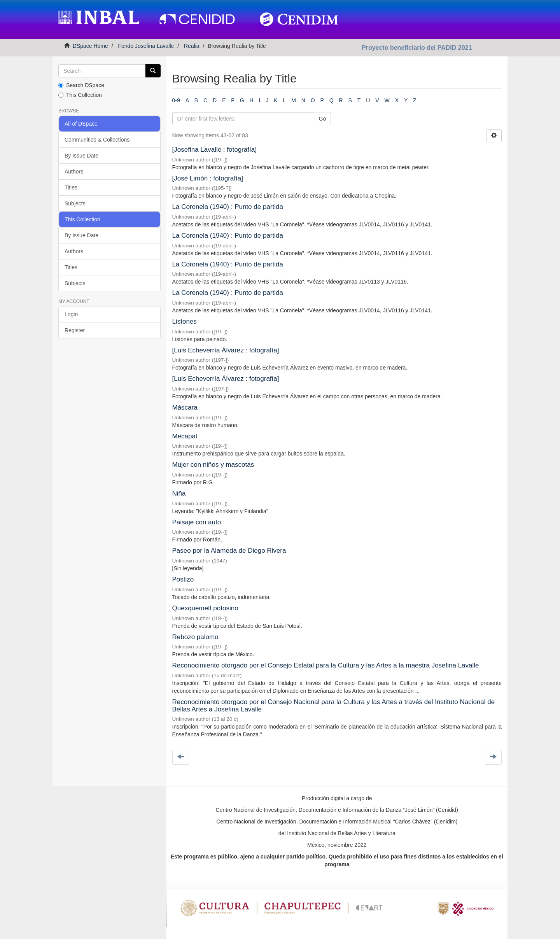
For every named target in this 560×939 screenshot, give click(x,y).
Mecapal (185, 436)
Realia (192, 46)
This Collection (80, 95)
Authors (74, 172)
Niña (179, 493)
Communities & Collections (97, 140)
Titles (71, 187)
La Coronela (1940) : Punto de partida (228, 207)
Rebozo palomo (195, 637)
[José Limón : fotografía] (208, 178)
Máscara (185, 407)
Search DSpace (81, 85)
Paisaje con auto (197, 522)
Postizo (183, 579)
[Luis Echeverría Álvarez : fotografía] (226, 350)
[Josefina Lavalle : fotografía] (214, 150)
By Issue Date (81, 156)
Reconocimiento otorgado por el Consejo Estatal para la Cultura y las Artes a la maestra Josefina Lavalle (326, 665)
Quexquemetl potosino (205, 608)
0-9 (176, 100)
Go (323, 119)
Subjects (75, 203)
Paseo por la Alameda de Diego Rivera (229, 551)
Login (71, 314)
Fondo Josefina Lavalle (146, 46)
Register (75, 330)
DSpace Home (90, 46)
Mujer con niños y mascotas (213, 465)
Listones (185, 321)
